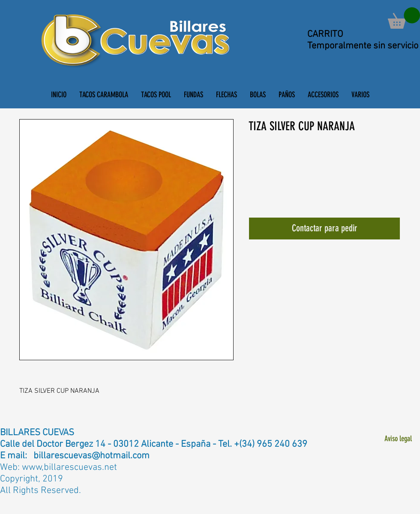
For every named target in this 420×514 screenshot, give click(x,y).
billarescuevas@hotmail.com (91, 456)
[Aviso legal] (398, 439)
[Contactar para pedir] (324, 229)
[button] (404, 18)
